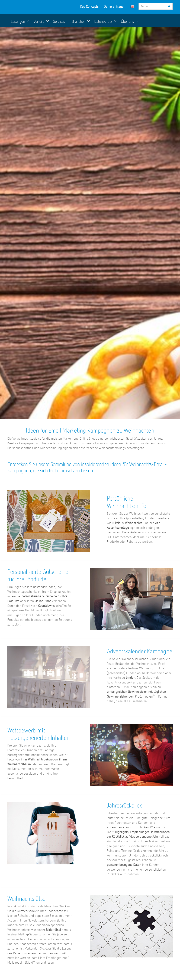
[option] (90, 223)
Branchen (79, 22)
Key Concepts (89, 7)
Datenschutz (103, 22)
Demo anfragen (114, 7)
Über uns (127, 22)
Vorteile (39, 22)
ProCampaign (31, 7)
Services (59, 22)
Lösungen (18, 22)
